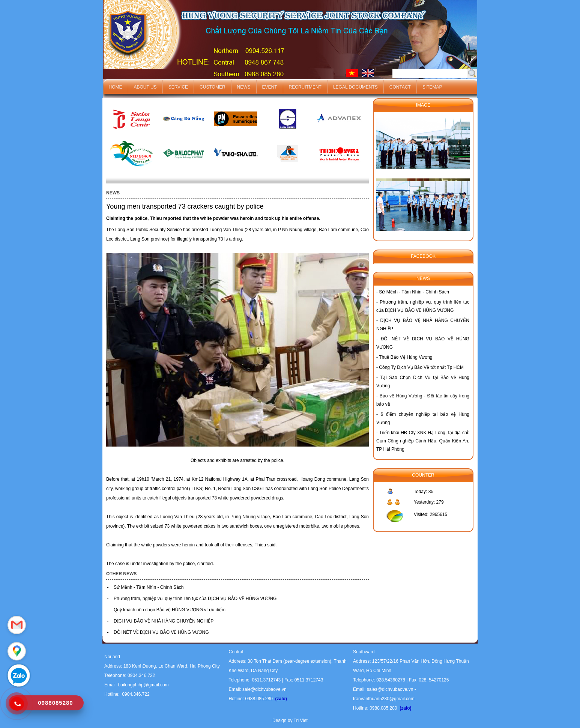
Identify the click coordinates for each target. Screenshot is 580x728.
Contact (400, 87)
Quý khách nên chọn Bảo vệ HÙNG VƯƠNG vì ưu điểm (170, 610)
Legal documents (355, 87)
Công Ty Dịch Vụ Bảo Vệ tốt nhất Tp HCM (421, 367)
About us (145, 87)
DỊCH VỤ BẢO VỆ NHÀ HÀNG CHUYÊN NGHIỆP (164, 621)
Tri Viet (301, 720)
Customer (212, 87)
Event (270, 87)
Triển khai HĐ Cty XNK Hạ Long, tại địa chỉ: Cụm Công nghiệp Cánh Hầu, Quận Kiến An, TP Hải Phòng (423, 441)
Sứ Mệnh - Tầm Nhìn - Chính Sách (149, 587)
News (244, 87)
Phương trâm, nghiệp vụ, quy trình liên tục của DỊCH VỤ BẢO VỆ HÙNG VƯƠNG (195, 599)
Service (178, 87)
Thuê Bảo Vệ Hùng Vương (406, 357)
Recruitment (305, 87)
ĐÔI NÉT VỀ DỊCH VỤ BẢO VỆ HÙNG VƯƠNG (161, 632)
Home (116, 87)
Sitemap (432, 87)
